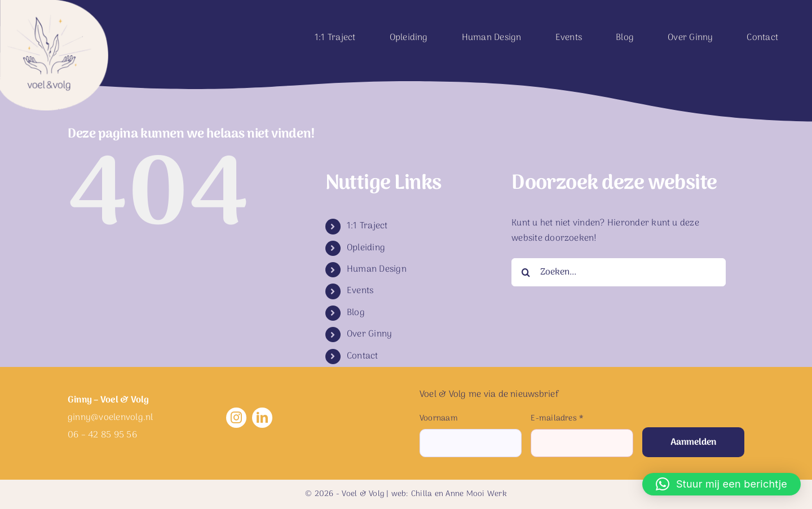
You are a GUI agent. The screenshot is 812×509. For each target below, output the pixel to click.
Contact (363, 356)
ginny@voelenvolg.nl (111, 418)
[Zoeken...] (619, 272)
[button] (721, 484)
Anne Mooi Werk (476, 494)
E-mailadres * (557, 419)
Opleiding (366, 248)
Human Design (377, 269)
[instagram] (236, 418)
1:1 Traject (367, 226)
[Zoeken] (526, 272)
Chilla (422, 494)
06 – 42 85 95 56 (102, 435)
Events (360, 291)
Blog (356, 313)
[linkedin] (262, 418)
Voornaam (439, 419)
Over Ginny (369, 334)
